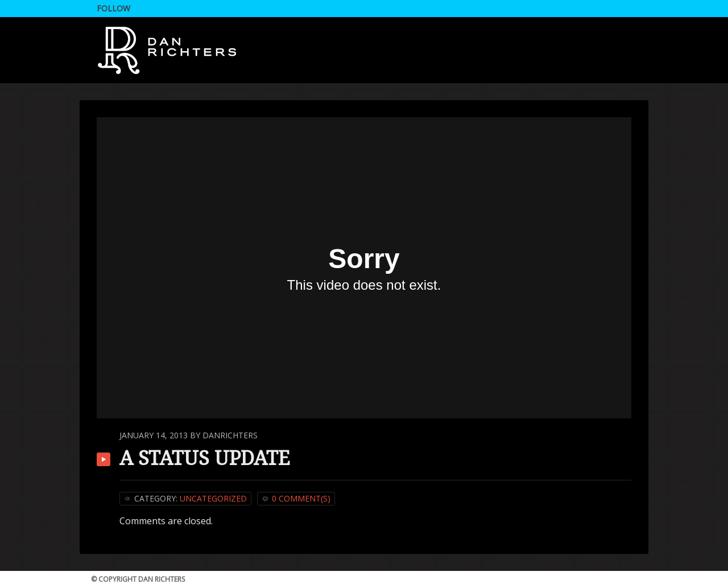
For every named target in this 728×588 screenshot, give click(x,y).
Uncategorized (213, 498)
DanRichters (230, 435)
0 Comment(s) (301, 498)
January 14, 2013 (154, 435)
